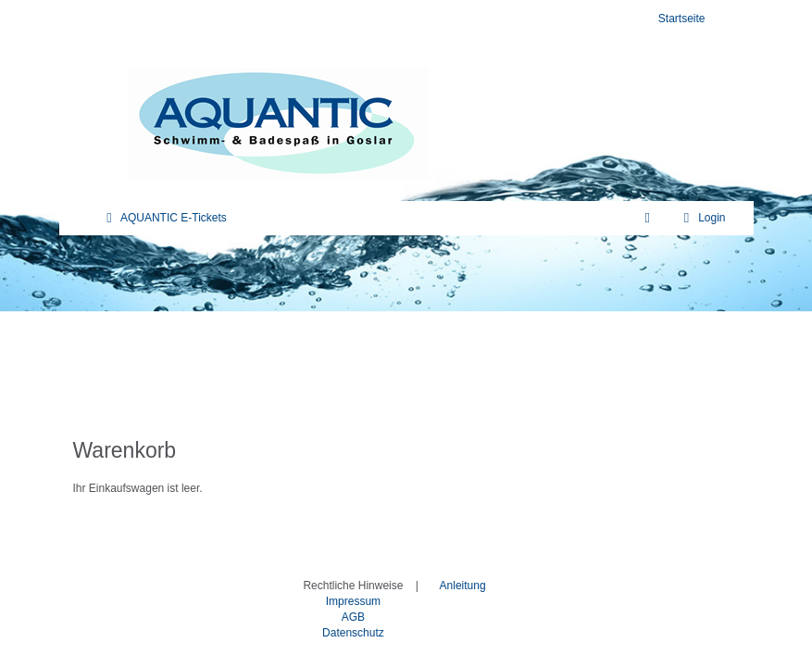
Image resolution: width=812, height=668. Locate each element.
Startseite (682, 19)
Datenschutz (353, 633)
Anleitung (463, 586)
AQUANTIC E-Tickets (164, 218)
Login (701, 218)
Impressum (353, 601)
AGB (353, 617)
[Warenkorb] (648, 218)
